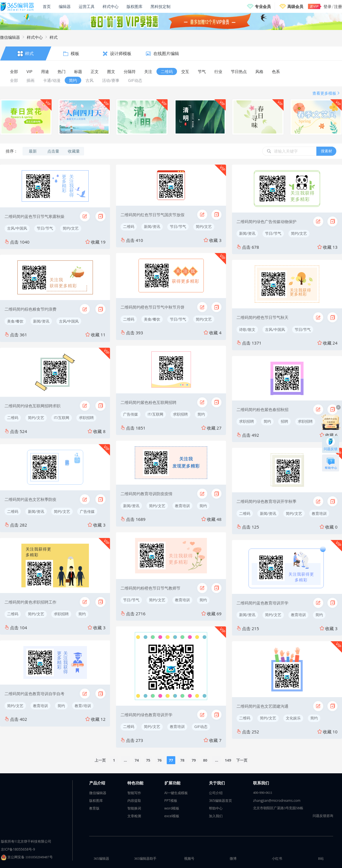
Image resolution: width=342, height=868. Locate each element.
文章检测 (134, 816)
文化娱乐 (293, 718)
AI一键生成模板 (176, 793)
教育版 (94, 808)
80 (205, 760)
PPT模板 (171, 801)
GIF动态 (201, 727)
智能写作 (134, 793)
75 (148, 760)
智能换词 (134, 808)
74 (137, 760)
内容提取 (134, 801)
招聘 (284, 421)
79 (194, 760)
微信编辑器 (10, 37)
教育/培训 (83, 706)
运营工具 (87, 6)
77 (171, 760)
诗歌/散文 (247, 329)
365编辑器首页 (220, 801)
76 (159, 760)
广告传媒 (87, 511)
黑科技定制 (160, 6)
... (125, 760)
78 (182, 760)
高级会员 (295, 6)
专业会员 (263, 6)
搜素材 (326, 151)
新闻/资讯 (41, 321)
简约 (82, 614)
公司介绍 (216, 793)
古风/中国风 (17, 228)
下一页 (242, 760)
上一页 (100, 760)
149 (228, 760)
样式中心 (111, 6)
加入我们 (216, 816)
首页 (47, 6)
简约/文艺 (71, 228)
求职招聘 (86, 418)
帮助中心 (216, 808)
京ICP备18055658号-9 (18, 849)
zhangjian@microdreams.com (277, 801)
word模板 (172, 808)
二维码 (13, 418)
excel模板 (172, 816)
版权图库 (135, 6)
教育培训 (40, 706)
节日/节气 (45, 228)
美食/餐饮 (15, 321)
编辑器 (65, 6)
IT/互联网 (62, 418)
